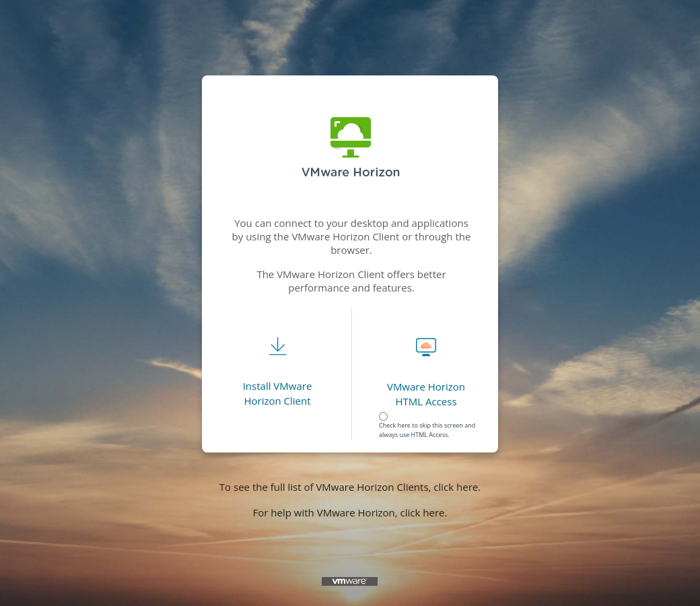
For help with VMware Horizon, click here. (350, 512)
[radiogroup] (429, 419)
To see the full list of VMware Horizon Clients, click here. (350, 487)
